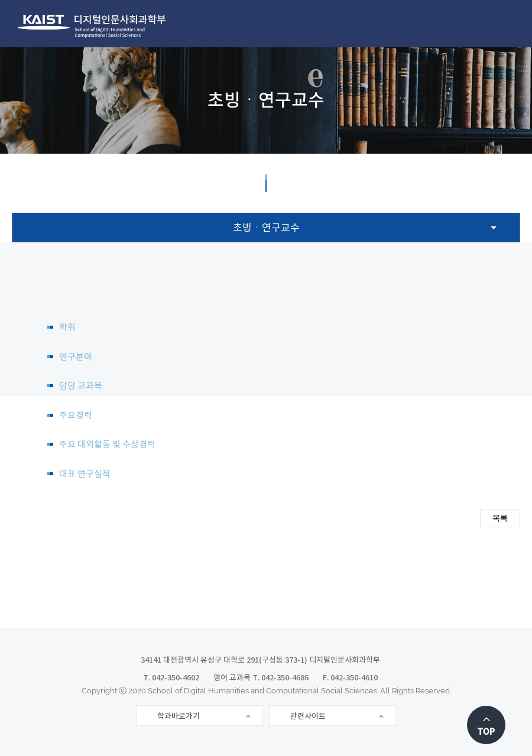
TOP (486, 732)
